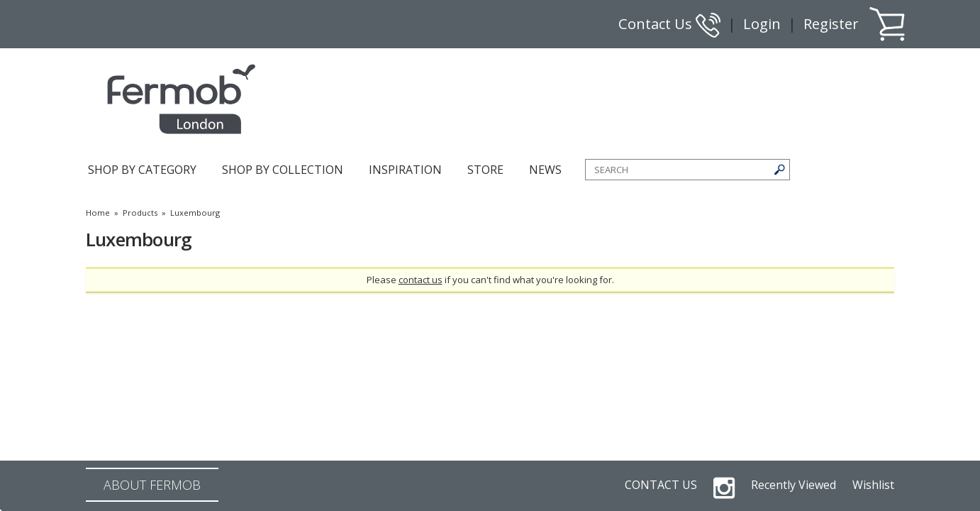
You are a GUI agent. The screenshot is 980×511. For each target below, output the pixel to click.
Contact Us (669, 24)
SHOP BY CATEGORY (142, 170)
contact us (421, 280)
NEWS (545, 170)
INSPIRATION (405, 170)
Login (762, 24)
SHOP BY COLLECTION (283, 170)
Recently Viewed (794, 485)
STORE (485, 170)
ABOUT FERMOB (152, 485)
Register (831, 24)
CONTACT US (661, 485)
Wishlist (873, 485)
